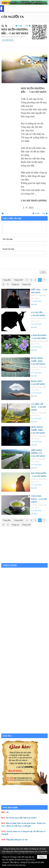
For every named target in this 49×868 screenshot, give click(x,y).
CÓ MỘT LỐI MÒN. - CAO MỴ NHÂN (38, 407)
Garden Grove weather (24, 562)
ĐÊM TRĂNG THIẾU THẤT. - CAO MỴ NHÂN (38, 430)
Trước (20, 26)
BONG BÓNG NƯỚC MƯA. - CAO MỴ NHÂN (38, 361)
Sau (27, 26)
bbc (8, 812)
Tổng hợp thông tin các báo (17, 840)
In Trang (3, 213)
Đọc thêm (34, 304)
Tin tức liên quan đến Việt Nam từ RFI (21, 818)
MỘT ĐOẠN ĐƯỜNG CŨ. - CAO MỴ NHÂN (38, 453)
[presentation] (22, 263)
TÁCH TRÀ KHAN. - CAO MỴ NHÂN (39, 499)
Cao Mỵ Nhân (8, 40)
